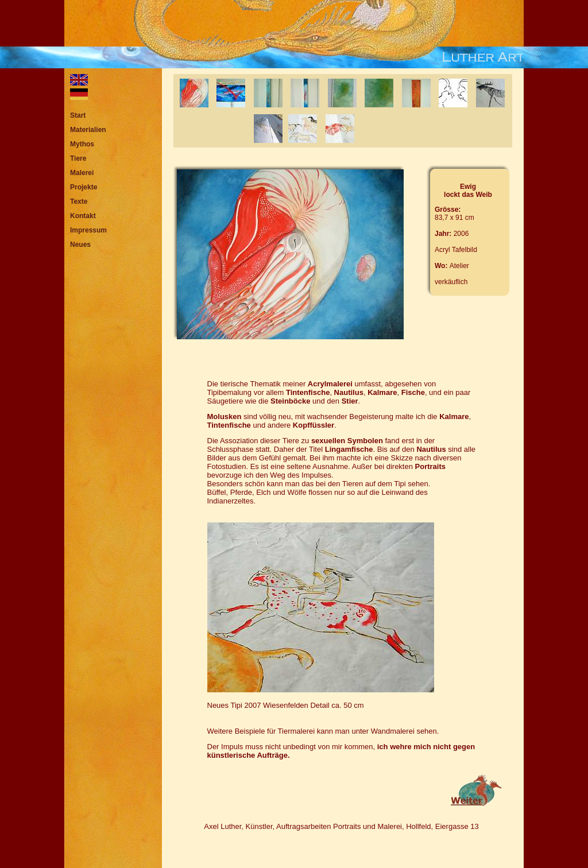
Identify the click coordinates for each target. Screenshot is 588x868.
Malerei (82, 173)
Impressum (88, 230)
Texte (79, 201)
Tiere (78, 158)
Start (78, 115)
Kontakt (83, 216)
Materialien (88, 130)
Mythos (82, 144)
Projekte (84, 187)
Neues (80, 245)
